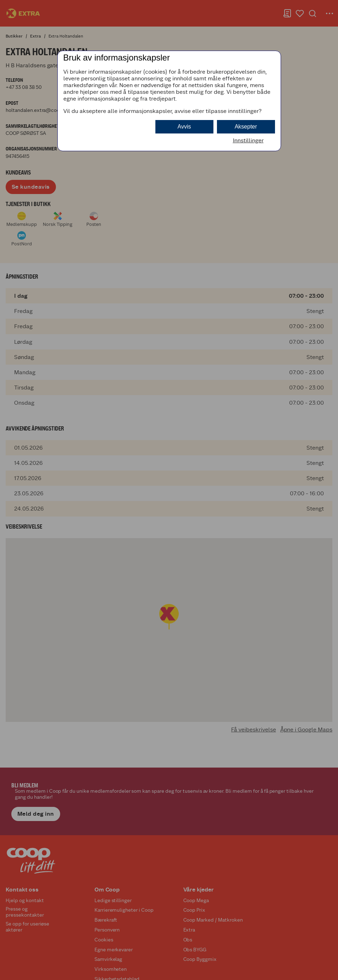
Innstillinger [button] (248, 140)
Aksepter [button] (246, 127)
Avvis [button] (184, 127)
